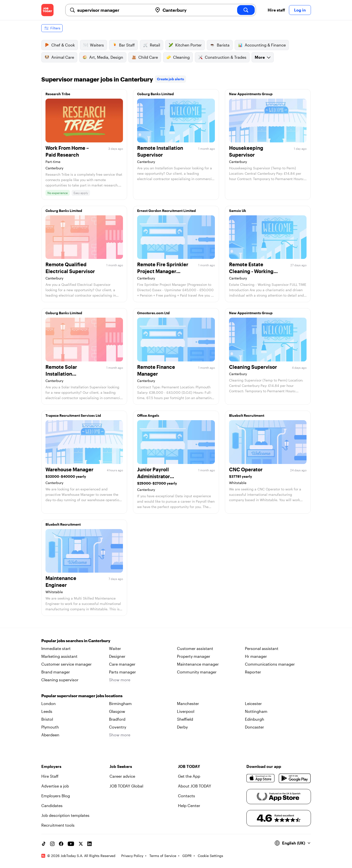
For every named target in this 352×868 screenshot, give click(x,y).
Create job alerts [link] (170, 79)
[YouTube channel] (71, 844)
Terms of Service (163, 856)
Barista (220, 45)
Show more (120, 680)
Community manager (197, 672)
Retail (152, 45)
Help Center (189, 805)
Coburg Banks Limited (155, 94)
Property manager (194, 656)
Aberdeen (50, 735)
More (263, 57)
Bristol (47, 719)
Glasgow (117, 711)
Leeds (47, 711)
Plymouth (50, 727)
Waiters (93, 45)
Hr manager (256, 656)
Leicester (253, 703)
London (49, 703)
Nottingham (256, 711)
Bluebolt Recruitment (247, 415)
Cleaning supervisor (60, 680)
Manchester (188, 703)
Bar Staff (123, 45)
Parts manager (122, 672)
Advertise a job (55, 786)
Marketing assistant (59, 656)
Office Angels (148, 415)
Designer (117, 656)
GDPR (187, 856)
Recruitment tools (58, 825)
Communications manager (270, 664)
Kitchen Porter (185, 45)
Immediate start (56, 648)
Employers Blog (56, 796)
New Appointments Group (251, 94)
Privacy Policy (132, 856)
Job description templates (65, 815)
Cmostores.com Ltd (153, 313)
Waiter (115, 648)
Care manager (122, 664)
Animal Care (59, 57)
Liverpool (186, 711)
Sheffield (185, 719)
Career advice (122, 776)
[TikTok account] (44, 844)
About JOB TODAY (195, 786)
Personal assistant (262, 648)
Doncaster (254, 727)
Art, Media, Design (103, 57)
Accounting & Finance (262, 45)
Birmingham (120, 703)
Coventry (118, 727)
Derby (182, 727)
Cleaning (178, 57)
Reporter (253, 672)
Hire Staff (50, 776)
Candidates (52, 805)
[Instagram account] (52, 844)
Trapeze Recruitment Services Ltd (73, 415)
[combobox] (113, 10)
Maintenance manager (198, 664)
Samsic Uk (238, 211)
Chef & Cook (60, 45)
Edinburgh (255, 719)
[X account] (81, 844)
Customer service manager (66, 664)
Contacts (187, 796)
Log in (300, 10)
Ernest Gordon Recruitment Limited (166, 211)
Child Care (145, 57)
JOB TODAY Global (126, 786)
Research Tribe (58, 94)
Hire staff (276, 10)
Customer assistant (195, 648)
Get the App (189, 776)
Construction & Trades (222, 57)
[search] (246, 10)
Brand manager (56, 672)
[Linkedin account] (89, 844)
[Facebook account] (61, 844)
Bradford (117, 719)
